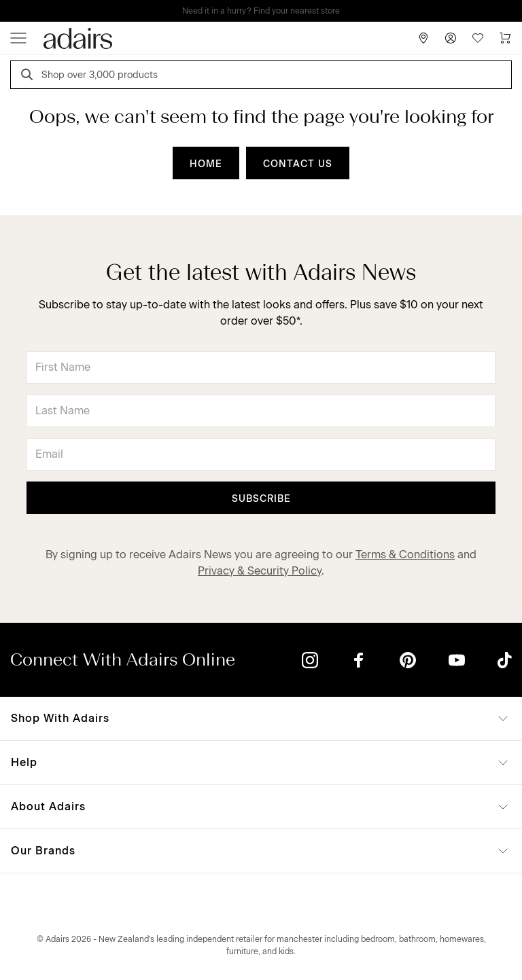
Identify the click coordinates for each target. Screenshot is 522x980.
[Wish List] (478, 38)
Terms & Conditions (405, 555)
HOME (206, 164)
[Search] (29, 76)
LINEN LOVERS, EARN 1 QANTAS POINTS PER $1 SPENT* (271, 11)
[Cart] (505, 38)
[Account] (451, 38)
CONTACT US (298, 164)
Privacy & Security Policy (260, 571)
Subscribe (261, 499)
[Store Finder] (423, 38)
